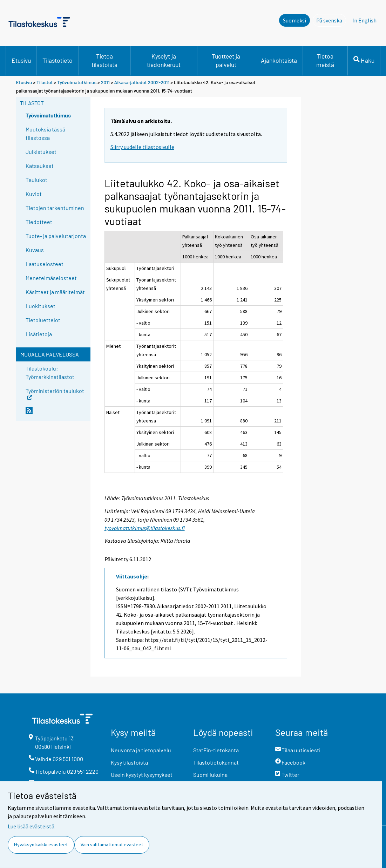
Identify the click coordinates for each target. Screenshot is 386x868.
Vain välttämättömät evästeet (112, 845)
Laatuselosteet (45, 264)
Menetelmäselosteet (51, 278)
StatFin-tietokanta (216, 750)
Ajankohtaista (279, 60)
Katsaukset (40, 166)
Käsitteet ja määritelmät (55, 292)
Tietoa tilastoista (104, 60)
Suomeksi (294, 20)
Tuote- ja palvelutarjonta (56, 236)
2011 (105, 82)
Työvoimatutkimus (77, 82)
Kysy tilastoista (129, 762)
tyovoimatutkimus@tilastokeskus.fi (145, 528)
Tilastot (45, 82)
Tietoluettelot (43, 320)
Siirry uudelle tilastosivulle (142, 147)
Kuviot (34, 194)
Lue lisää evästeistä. (32, 826)
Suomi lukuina (210, 775)
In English (364, 20)
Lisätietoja (39, 334)
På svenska (331, 20)
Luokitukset (40, 306)
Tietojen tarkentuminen (55, 208)
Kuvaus (35, 250)
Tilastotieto (57, 60)
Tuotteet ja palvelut (226, 60)
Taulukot (36, 180)
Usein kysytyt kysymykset (142, 775)
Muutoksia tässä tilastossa (45, 133)
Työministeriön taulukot (55, 393)
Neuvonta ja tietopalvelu (141, 750)
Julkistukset (41, 152)
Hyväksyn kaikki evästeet (41, 845)
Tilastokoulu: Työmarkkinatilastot (50, 372)
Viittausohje (132, 576)
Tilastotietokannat (216, 762)
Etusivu (21, 60)
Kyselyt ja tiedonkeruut (164, 60)
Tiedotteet (39, 222)
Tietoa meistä (325, 60)
